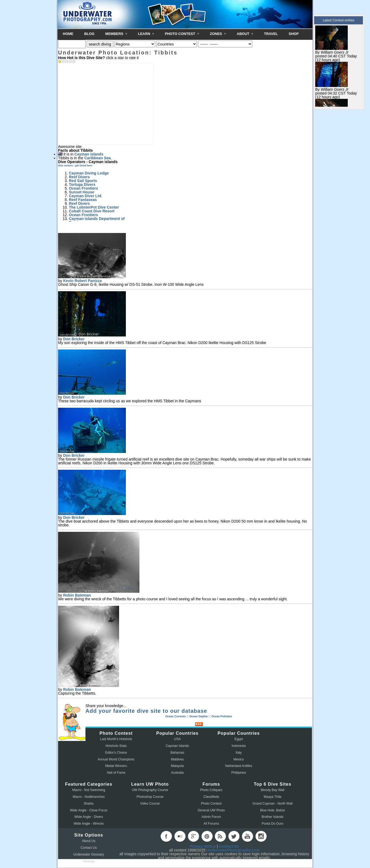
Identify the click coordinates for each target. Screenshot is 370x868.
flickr (180, 836)
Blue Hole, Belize (272, 810)
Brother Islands (272, 817)
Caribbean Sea (98, 158)
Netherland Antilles (239, 766)
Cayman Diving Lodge (89, 173)
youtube (247, 836)
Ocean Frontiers (83, 188)
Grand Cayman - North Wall (273, 804)
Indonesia (239, 746)
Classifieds (211, 797)
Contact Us (89, 848)
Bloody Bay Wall (272, 790)
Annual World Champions (116, 759)
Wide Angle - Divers (89, 817)
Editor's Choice (116, 753)
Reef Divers (79, 177)
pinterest (207, 836)
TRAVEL (271, 34)
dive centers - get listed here (75, 166)
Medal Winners (116, 766)
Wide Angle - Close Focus (89, 810)
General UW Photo (211, 810)
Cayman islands (89, 154)
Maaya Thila (272, 797)
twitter (234, 836)
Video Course (150, 804)
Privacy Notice (203, 846)
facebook (166, 836)
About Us (89, 841)
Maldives (177, 759)
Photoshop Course (150, 797)
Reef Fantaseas (83, 200)
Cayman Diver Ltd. (86, 196)
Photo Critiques (211, 790)
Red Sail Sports (83, 181)
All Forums (211, 824)
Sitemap (89, 861)
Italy (239, 753)
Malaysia (177, 766)
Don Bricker (74, 339)
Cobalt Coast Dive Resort (92, 211)
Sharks (89, 804)
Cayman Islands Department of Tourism (97, 221)
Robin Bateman (77, 595)
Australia (178, 773)
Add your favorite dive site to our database (146, 711)
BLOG (90, 34)
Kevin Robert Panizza (82, 281)
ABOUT (245, 34)
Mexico (239, 759)
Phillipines (239, 773)
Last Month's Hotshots (116, 739)
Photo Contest (211, 804)
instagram (261, 836)
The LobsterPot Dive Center (94, 207)
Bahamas (178, 753)
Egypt (239, 739)
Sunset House (82, 192)
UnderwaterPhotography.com (233, 850)
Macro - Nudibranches (89, 797)
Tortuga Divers (82, 184)
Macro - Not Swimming (89, 790)
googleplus (193, 836)
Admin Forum (211, 817)
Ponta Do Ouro (273, 824)
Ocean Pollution (222, 716)
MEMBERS (116, 34)
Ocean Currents (175, 716)
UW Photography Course (150, 790)
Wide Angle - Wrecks (89, 824)
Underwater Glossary (89, 854)
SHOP (294, 34)
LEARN (146, 34)
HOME (68, 34)
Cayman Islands (177, 746)
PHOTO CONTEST (182, 34)
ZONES (218, 34)
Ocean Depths (198, 716)
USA (178, 739)
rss (220, 836)
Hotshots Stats (116, 746)
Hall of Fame (116, 773)
